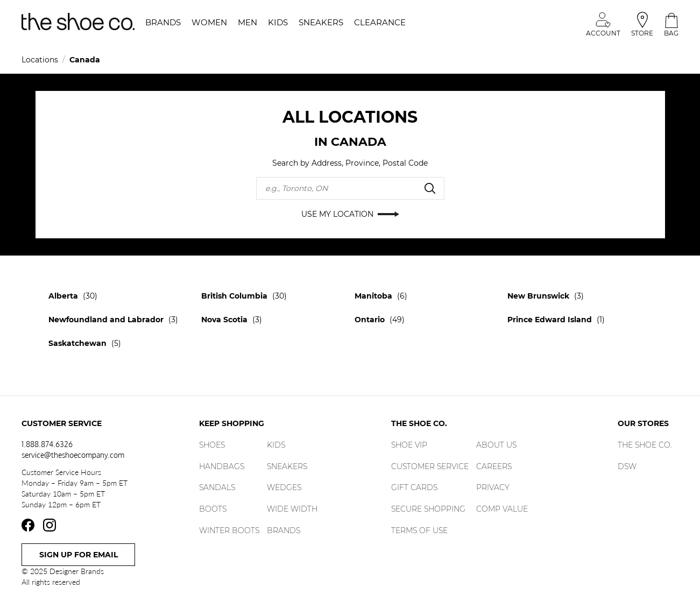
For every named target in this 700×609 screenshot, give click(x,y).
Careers (494, 466)
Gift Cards (414, 487)
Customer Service (430, 466)
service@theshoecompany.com (73, 455)
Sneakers (287, 466)
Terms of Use (419, 530)
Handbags (222, 466)
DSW (627, 466)
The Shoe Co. (645, 445)
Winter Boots (229, 530)
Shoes (212, 445)
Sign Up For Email (79, 555)
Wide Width (292, 509)
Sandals (217, 487)
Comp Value (502, 509)
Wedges (284, 487)
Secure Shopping (428, 509)
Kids (276, 445)
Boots (213, 509)
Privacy (493, 487)
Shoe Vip (409, 445)
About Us (496, 445)
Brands (284, 530)
